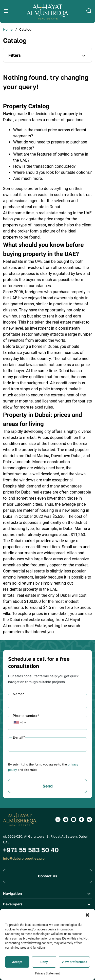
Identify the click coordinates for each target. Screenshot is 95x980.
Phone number (26, 716)
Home (8, 29)
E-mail (19, 737)
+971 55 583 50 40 (31, 850)
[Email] (48, 744)
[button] (87, 925)
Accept (17, 972)
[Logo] (48, 12)
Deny (44, 972)
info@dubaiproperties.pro (24, 858)
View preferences (74, 972)
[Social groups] (58, 819)
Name (18, 694)
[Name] (48, 701)
